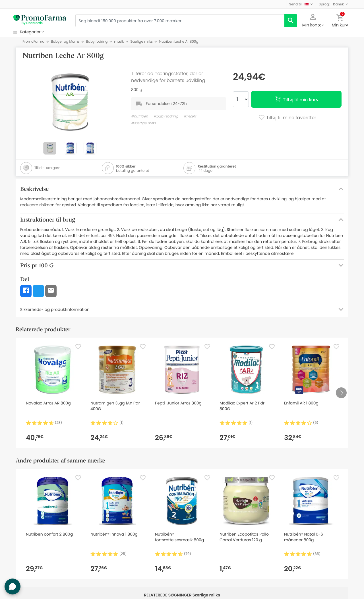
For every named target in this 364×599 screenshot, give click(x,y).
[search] (291, 21)
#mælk (190, 116)
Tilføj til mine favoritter (287, 118)
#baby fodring (166, 116)
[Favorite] (78, 347)
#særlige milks (143, 123)
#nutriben (139, 116)
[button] (301, 4)
